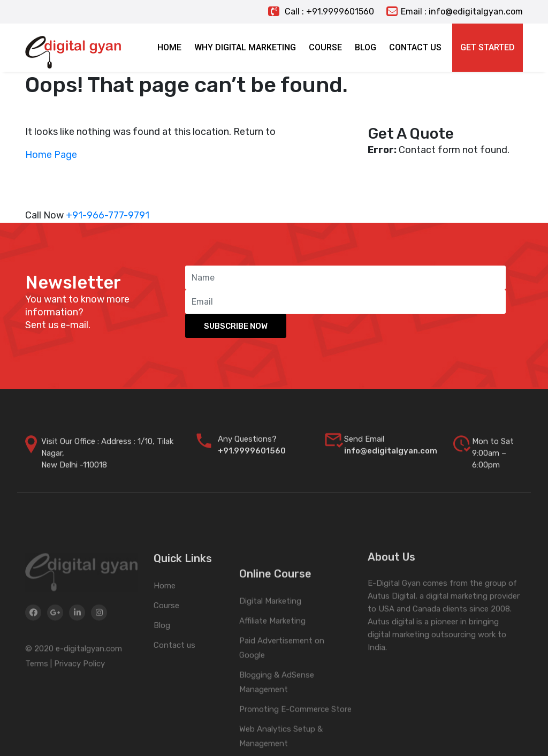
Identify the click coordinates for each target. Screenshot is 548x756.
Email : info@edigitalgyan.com (455, 12)
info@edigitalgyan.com (391, 462)
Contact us (174, 685)
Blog (162, 665)
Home (165, 625)
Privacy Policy (79, 705)
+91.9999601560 (252, 462)
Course (166, 645)
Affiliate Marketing (272, 688)
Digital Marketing (270, 668)
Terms (37, 705)
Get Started (488, 47)
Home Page (51, 155)
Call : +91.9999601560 (321, 12)
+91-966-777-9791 (108, 215)
